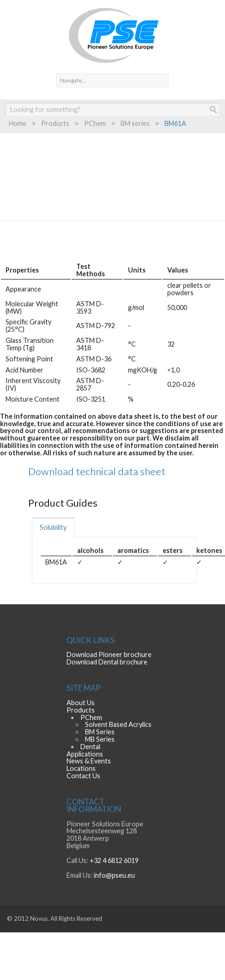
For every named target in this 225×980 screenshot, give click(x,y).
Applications (85, 754)
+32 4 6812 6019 (114, 860)
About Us (81, 703)
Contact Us (83, 776)
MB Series (100, 739)
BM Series (100, 732)
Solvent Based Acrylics (118, 724)
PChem (95, 123)
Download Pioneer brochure (109, 654)
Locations (81, 768)
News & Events (89, 761)
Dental (90, 747)
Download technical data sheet (97, 471)
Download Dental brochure (107, 662)
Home (18, 123)
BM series (135, 123)
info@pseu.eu (114, 875)
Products (55, 123)
